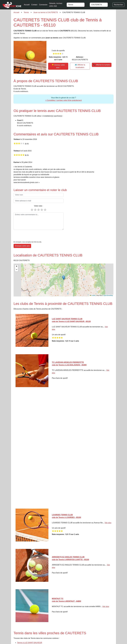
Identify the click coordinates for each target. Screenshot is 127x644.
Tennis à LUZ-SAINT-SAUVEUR (30, 643)
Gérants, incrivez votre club (56, 5)
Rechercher (118, 5)
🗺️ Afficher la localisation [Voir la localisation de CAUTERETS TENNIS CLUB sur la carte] (80, 66)
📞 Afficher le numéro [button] (102, 65)
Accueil (27, 5)
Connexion (43, 5)
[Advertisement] (63, 449)
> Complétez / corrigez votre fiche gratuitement (63, 100)
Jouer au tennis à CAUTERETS (46, 12)
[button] (64, 278)
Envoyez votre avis (22, 246)
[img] (63, 280)
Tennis (26, 12)
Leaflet (93, 295)
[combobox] (77, 5)
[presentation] (30, 236)
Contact (34, 5)
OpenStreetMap (108, 295)
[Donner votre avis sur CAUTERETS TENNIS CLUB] (58, 66)
